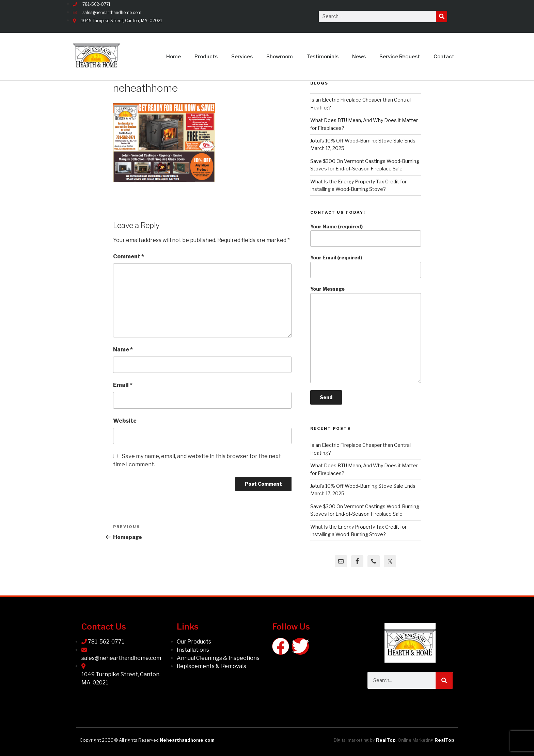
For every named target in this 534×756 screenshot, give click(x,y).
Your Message (366, 335)
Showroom (280, 57)
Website (125, 421)
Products (206, 57)
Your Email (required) (366, 266)
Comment (129, 256)
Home (174, 57)
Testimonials (323, 57)
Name (123, 350)
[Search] (442, 17)
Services (242, 57)
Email (123, 385)
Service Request (400, 57)
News (359, 57)
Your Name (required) (366, 235)
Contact (444, 57)
